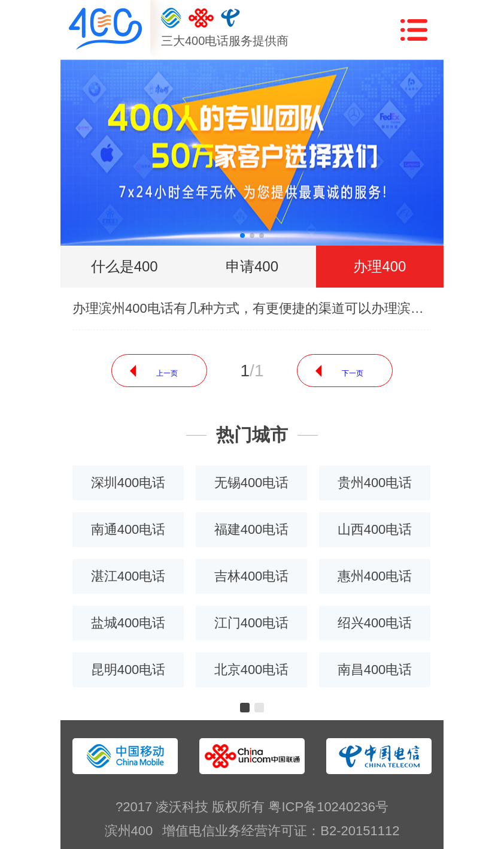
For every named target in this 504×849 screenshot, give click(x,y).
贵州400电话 (375, 483)
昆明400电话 (128, 670)
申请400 (252, 266)
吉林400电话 (252, 576)
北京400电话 (252, 670)
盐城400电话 (128, 623)
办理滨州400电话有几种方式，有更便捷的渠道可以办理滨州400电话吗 (252, 308)
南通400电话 (128, 529)
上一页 (167, 373)
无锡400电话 (252, 483)
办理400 (379, 266)
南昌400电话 (375, 670)
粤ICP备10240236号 (328, 807)
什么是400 (125, 266)
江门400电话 (252, 623)
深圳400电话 (128, 483)
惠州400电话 (375, 576)
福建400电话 (252, 529)
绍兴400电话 (375, 623)
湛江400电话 (128, 576)
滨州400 (129, 831)
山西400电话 (375, 529)
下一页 (353, 373)
